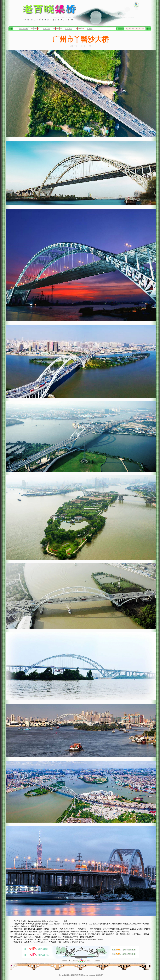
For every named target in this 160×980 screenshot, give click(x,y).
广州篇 (90, 29)
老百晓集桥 (23, 29)
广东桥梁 (69, 29)
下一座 (97, 961)
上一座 (64, 961)
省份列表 (46, 29)
